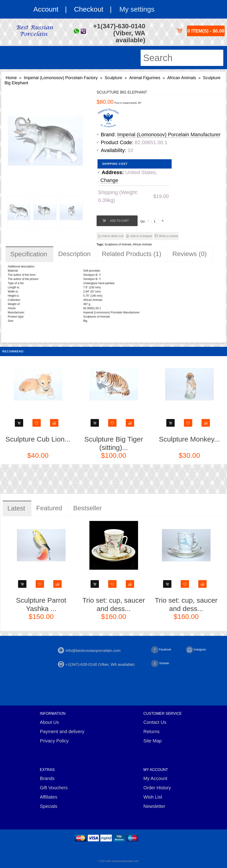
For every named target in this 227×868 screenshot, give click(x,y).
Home (11, 78)
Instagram (196, 650)
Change (109, 180)
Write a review (168, 236)
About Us (49, 722)
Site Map (153, 741)
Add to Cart (119, 221)
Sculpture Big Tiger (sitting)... (114, 443)
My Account (155, 778)
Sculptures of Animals (118, 244)
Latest (16, 508)
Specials (49, 806)
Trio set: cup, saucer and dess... (114, 604)
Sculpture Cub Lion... (38, 439)
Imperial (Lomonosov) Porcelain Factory (61, 78)
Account (46, 9)
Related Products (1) (131, 254)
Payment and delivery (62, 731)
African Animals (182, 78)
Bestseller (87, 508)
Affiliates (49, 797)
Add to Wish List (113, 236)
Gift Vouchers (54, 788)
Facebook (161, 650)
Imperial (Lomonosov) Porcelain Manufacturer (169, 135)
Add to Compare (141, 236)
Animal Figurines (145, 78)
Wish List (153, 797)
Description (74, 254)
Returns (151, 731)
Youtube (160, 663)
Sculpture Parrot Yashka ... (41, 604)
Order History (157, 788)
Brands (47, 778)
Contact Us (155, 722)
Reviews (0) (189, 254)
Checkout (89, 9)
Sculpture (113, 78)
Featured (49, 508)
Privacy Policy (54, 741)
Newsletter (154, 806)
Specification (29, 254)
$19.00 (161, 196)
